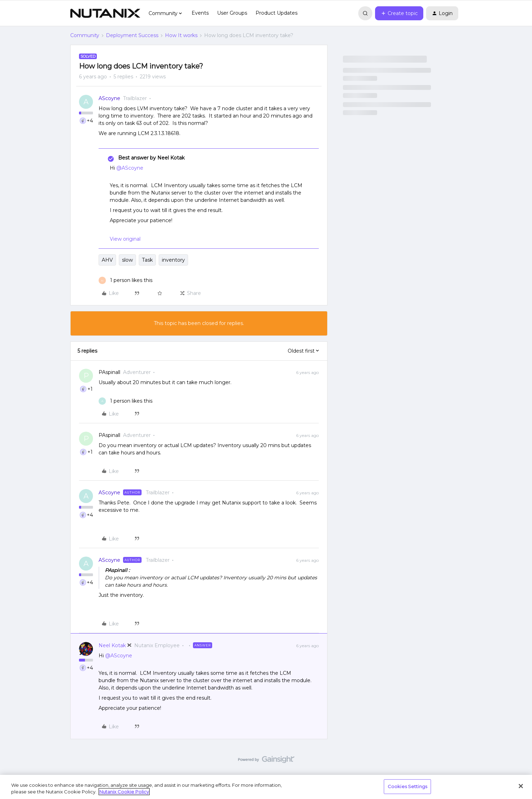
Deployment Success (132, 35)
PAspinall (109, 372)
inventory (173, 260)
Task (147, 260)
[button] (399, 13)
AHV (107, 260)
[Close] (521, 786)
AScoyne (109, 98)
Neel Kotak (112, 645)
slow (127, 260)
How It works (181, 35)
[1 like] (125, 280)
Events (200, 13)
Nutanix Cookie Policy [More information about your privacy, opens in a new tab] (124, 792)
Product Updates (276, 13)
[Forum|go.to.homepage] (105, 13)
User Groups (232, 13)
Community (85, 35)
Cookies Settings (407, 786)
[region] (266, 787)
